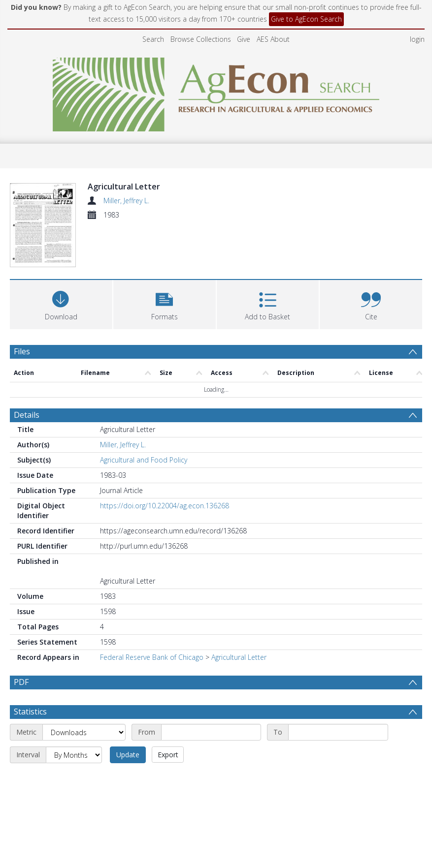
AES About (273, 39)
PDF (21, 682)
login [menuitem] (417, 39)
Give (244, 39)
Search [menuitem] (153, 39)
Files (22, 351)
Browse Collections (201, 39)
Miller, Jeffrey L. (126, 201)
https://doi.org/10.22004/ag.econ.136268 (165, 506)
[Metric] (84, 755)
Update (128, 778)
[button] (165, 303)
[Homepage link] (216, 92)
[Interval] (74, 778)
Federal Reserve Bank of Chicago (152, 657)
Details (27, 415)
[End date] (338, 755)
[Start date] (211, 755)
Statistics (30, 735)
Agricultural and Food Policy (144, 460)
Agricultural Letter (239, 657)
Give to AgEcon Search (306, 19)
